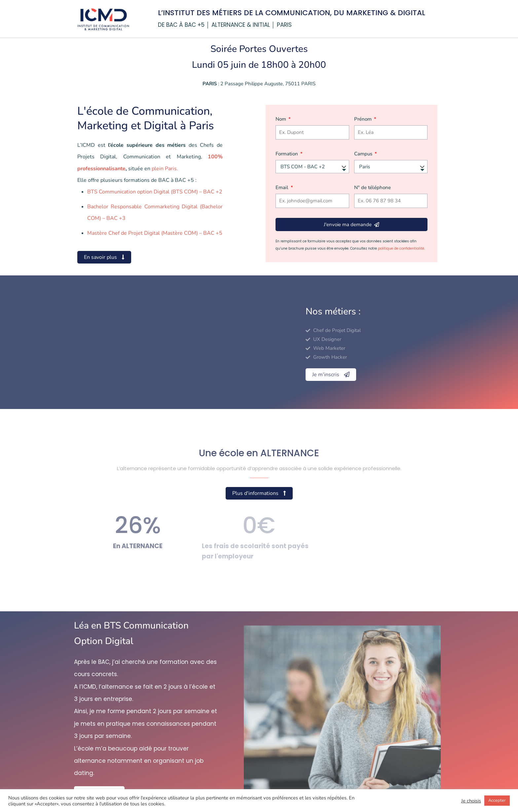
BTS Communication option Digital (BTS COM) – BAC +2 (155, 192)
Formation (287, 154)
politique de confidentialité (401, 248)
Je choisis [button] (471, 801)
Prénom (364, 119)
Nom (281, 119)
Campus (364, 154)
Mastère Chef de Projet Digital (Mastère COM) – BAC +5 (155, 233)
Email (283, 187)
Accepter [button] (497, 800)
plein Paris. (165, 169)
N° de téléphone (372, 187)
